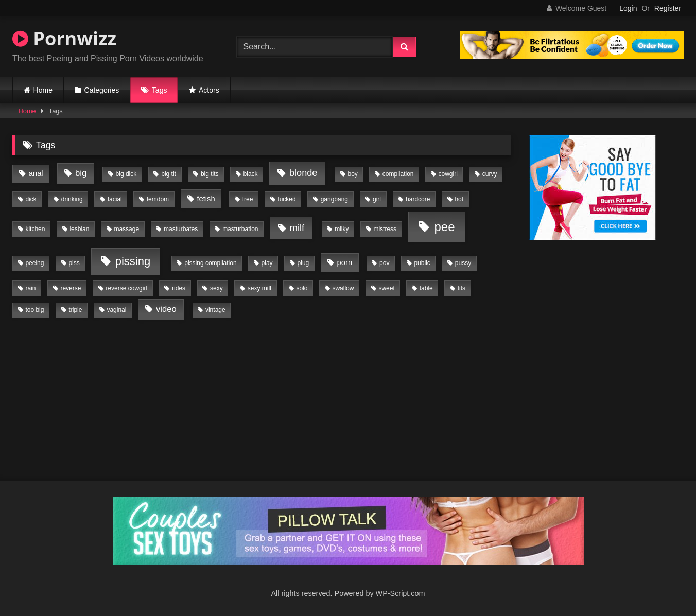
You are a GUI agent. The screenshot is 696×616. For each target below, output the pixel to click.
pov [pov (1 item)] (384, 263)
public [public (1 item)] (422, 263)
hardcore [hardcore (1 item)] (418, 199)
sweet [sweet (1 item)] (386, 288)
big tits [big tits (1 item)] (210, 174)
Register (668, 8)
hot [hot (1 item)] (459, 199)
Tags (160, 90)
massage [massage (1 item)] (126, 229)
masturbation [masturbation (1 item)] (240, 229)
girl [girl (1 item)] (377, 199)
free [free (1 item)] (248, 199)
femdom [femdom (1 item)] (158, 199)
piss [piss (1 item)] (74, 263)
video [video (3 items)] (166, 309)
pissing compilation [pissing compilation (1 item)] (210, 263)
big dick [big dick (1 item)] (126, 174)
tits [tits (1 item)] (462, 288)
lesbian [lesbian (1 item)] (79, 229)
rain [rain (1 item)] (30, 288)
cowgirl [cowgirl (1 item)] (448, 174)
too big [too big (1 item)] (34, 310)
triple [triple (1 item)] (75, 310)
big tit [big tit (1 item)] (169, 174)
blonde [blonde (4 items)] (303, 173)
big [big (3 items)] (81, 173)
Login (628, 8)
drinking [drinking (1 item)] (72, 199)
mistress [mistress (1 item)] (385, 229)
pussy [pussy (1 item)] (463, 263)
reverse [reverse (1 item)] (71, 288)
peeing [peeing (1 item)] (34, 263)
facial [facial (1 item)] (115, 199)
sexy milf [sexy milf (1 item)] (260, 288)
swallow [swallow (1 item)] (343, 288)
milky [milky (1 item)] (342, 229)
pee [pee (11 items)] (444, 227)
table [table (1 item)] (426, 288)
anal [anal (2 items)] (36, 173)
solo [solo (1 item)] (302, 288)
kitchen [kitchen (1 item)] (35, 229)
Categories (102, 90)
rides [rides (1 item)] (179, 288)
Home (43, 90)
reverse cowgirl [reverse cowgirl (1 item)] (126, 288)
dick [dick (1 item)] (31, 199)
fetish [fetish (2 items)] (206, 199)
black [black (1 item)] (251, 174)
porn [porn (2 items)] (345, 262)
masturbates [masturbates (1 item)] (181, 229)
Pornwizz (64, 38)
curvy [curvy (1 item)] (490, 174)
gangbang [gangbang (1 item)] (334, 199)
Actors (209, 90)
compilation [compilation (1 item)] (398, 174)
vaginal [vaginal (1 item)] (116, 310)
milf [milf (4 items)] (297, 228)
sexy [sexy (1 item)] (216, 288)
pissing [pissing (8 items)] (133, 261)
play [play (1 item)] (267, 263)
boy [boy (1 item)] (352, 174)
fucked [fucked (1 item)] (286, 199)
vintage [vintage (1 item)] (215, 310)
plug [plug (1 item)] (303, 263)
